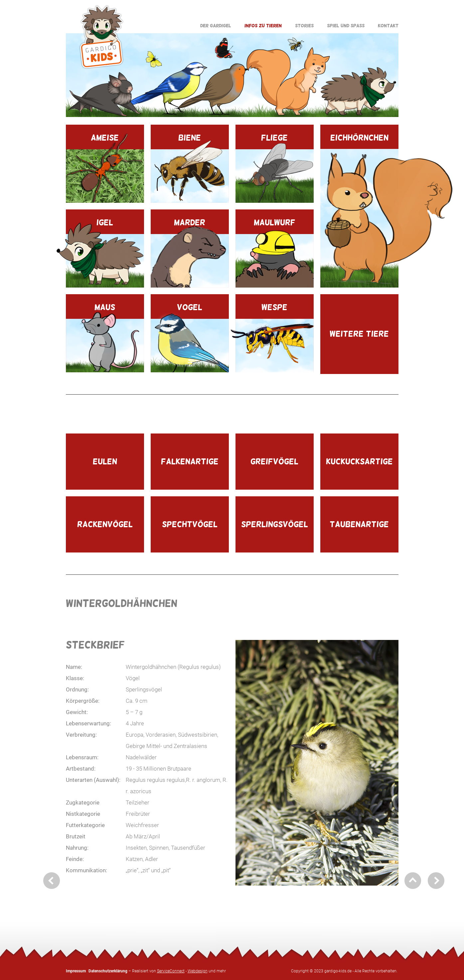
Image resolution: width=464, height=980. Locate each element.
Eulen (105, 461)
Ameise (105, 168)
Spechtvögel (190, 524)
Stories (304, 26)
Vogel (190, 337)
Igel (105, 253)
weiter (436, 881)
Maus (105, 337)
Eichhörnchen (359, 210)
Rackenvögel (105, 524)
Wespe (275, 337)
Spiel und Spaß (346, 26)
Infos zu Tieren (263, 26)
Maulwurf (275, 253)
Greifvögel (274, 461)
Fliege (275, 168)
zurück (52, 881)
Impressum (76, 971)
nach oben (413, 881)
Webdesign (198, 971)
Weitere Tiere (359, 334)
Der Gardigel (216, 26)
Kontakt (388, 26)
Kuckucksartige (359, 461)
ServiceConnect (171, 971)
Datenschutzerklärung (108, 971)
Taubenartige (359, 524)
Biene (190, 168)
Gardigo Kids (101, 37)
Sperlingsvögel (275, 524)
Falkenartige (190, 461)
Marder (190, 253)
